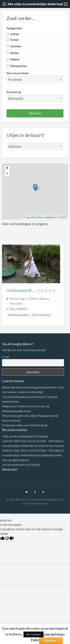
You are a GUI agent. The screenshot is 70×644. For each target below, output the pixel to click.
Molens (13, 59)
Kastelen (14, 46)
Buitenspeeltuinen (18, 315)
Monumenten (17, 66)
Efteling (34, 465)
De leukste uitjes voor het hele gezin (25, 425)
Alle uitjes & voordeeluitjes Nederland (35, 4)
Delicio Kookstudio (51, 446)
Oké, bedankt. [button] (34, 634)
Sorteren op (35, 96)
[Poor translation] (9, 539)
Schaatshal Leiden (50, 455)
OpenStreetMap (34, 217)
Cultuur (13, 34)
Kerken (13, 53)
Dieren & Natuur (41, 315)
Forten (13, 40)
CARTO (63, 217)
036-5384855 (18, 309)
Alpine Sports (21, 460)
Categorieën (14, 28)
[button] (35, 187)
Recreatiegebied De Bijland (30, 436)
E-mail (6, 357)
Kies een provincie (18, 73)
